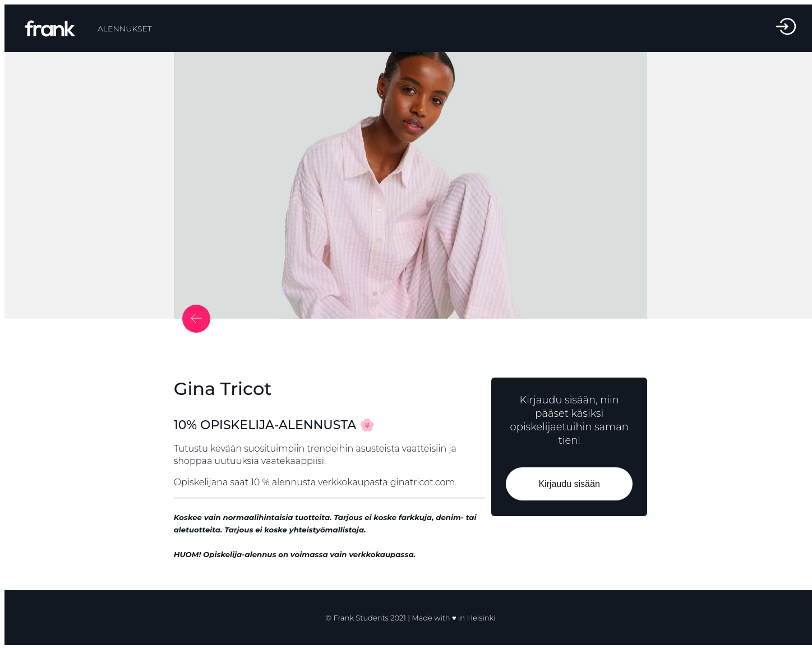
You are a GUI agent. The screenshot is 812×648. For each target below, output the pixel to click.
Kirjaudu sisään (569, 484)
